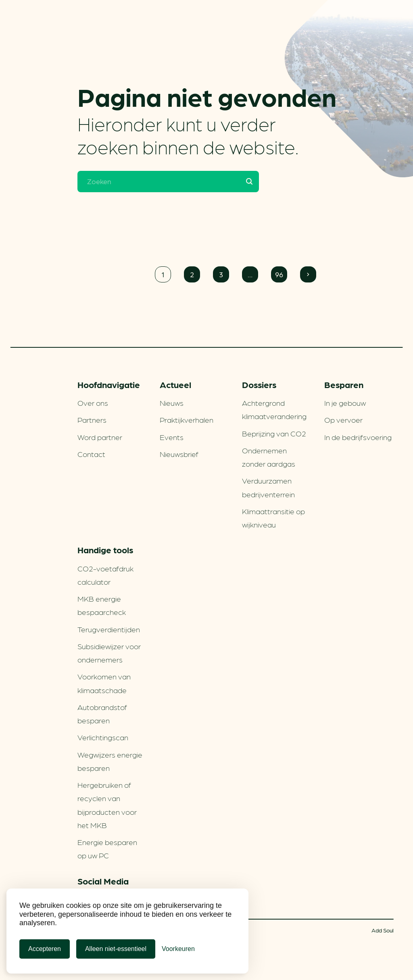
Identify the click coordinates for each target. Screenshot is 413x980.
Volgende (308, 274)
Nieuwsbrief (179, 454)
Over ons (93, 403)
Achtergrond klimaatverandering (274, 409)
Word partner (100, 437)
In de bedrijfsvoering (358, 437)
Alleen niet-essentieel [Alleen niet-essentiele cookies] (116, 949)
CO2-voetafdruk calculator (105, 575)
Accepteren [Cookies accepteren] (45, 949)
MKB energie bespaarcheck (102, 605)
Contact (91, 454)
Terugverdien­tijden (109, 629)
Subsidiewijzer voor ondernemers (109, 653)
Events (172, 437)
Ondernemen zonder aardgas (269, 457)
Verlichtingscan (103, 737)
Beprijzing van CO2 (274, 433)
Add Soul (383, 930)
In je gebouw (345, 403)
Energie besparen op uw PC (107, 848)
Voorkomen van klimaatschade (104, 683)
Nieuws (172, 403)
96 (279, 274)
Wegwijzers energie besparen (110, 761)
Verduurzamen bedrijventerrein (268, 487)
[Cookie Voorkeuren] (178, 949)
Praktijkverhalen (187, 419)
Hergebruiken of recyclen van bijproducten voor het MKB (107, 805)
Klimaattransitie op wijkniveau (273, 518)
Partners (92, 419)
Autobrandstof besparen (102, 713)
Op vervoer (343, 419)
